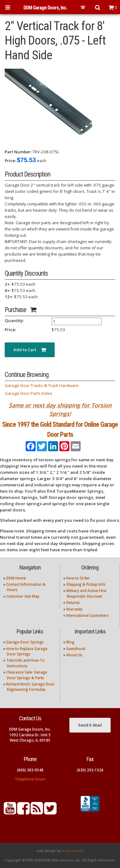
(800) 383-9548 (30, 770)
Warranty (74, 609)
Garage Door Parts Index (28, 393)
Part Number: (18, 152)
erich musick (73, 851)
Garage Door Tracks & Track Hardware (42, 385)
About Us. (75, 655)
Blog (70, 642)
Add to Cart (30, 350)
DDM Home (16, 578)
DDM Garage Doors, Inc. (45, 8)
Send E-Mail (90, 725)
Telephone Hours (30, 779)
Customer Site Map (23, 596)
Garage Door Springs (25, 642)
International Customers (87, 615)
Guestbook (76, 649)
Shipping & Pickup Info (86, 584)
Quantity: (14, 320)
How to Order (78, 578)
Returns (73, 603)
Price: (10, 161)
